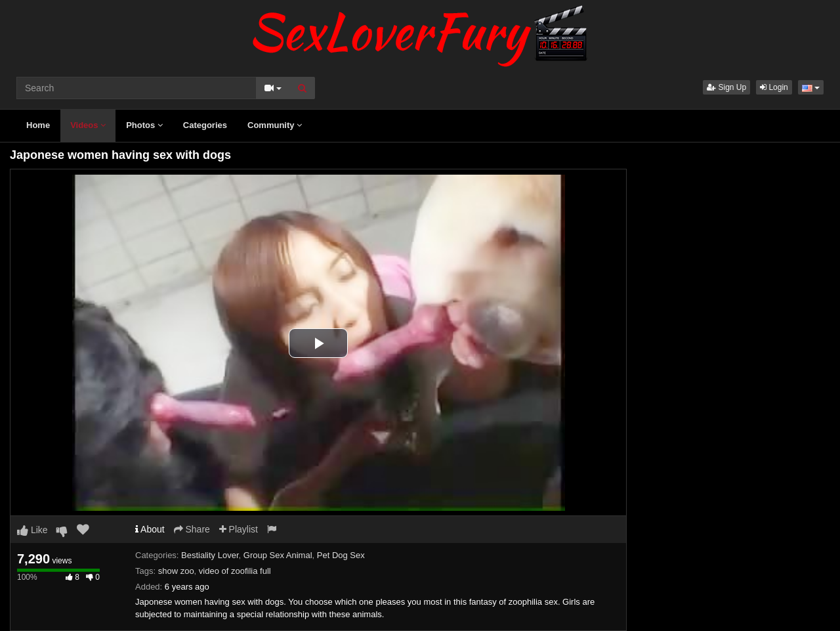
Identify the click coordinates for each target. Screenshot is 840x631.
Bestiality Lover (210, 555)
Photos (144, 125)
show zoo (176, 571)
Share (192, 529)
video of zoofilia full (235, 571)
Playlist (239, 529)
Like (32, 530)
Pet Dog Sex (341, 555)
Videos (88, 125)
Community (275, 125)
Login (774, 87)
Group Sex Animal (278, 555)
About (150, 529)
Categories (205, 125)
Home (38, 125)
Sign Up (726, 87)
